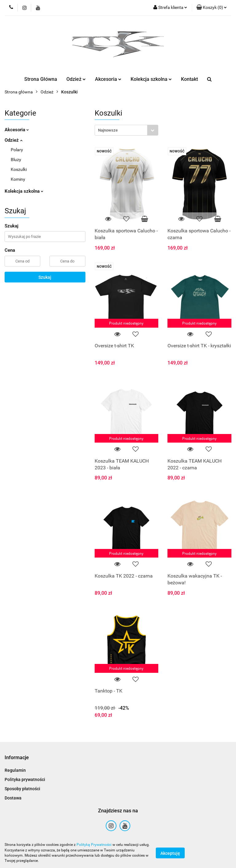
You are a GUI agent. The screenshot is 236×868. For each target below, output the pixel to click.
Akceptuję (170, 853)
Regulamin (15, 770)
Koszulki (19, 169)
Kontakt (189, 79)
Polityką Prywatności (94, 845)
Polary (17, 150)
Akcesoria (108, 79)
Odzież (76, 79)
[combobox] (126, 130)
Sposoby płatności (22, 789)
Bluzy (16, 160)
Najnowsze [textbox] (108, 130)
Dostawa (13, 798)
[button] (212, 8)
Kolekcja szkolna (151, 79)
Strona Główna (41, 79)
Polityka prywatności (25, 779)
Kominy (18, 179)
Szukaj (45, 277)
